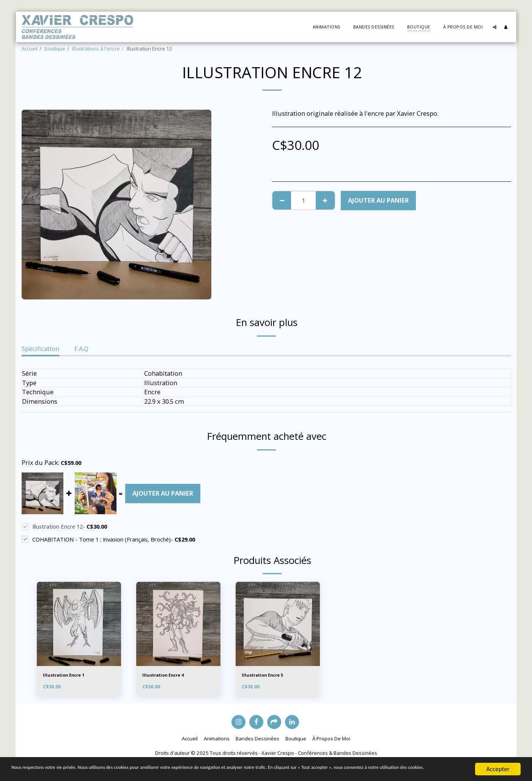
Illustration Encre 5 (266, 676)
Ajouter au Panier (378, 200)
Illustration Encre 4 (167, 676)
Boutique (55, 49)
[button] (495, 27)
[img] (79, 624)
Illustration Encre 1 (67, 676)
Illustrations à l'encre (96, 49)
